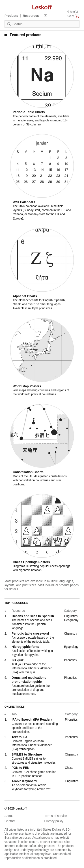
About (9, 816)
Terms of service (56, 816)
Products (11, 16)
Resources (31, 16)
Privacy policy (54, 821)
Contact (10, 821)
